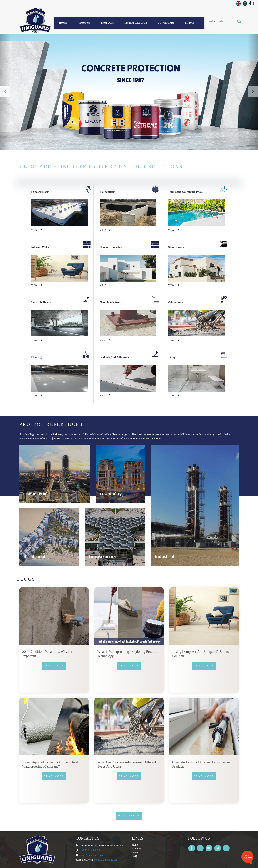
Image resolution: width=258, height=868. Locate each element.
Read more (54, 666)
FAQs (135, 856)
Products (107, 23)
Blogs (135, 852)
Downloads (166, 23)
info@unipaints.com (93, 855)
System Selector (136, 23)
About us (84, 23)
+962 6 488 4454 (91, 850)
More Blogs (129, 816)
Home (63, 23)
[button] (5, 92)
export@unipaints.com (106, 860)
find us (190, 23)
